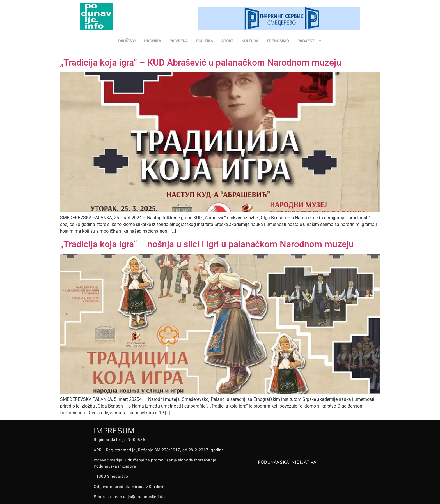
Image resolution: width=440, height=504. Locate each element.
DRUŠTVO (127, 41)
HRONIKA (153, 41)
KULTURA (250, 41)
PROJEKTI (310, 41)
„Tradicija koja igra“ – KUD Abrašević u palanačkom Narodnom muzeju (201, 63)
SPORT (227, 41)
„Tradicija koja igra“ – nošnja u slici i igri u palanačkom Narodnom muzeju (207, 244)
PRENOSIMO (278, 41)
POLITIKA (205, 41)
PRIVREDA (179, 41)
